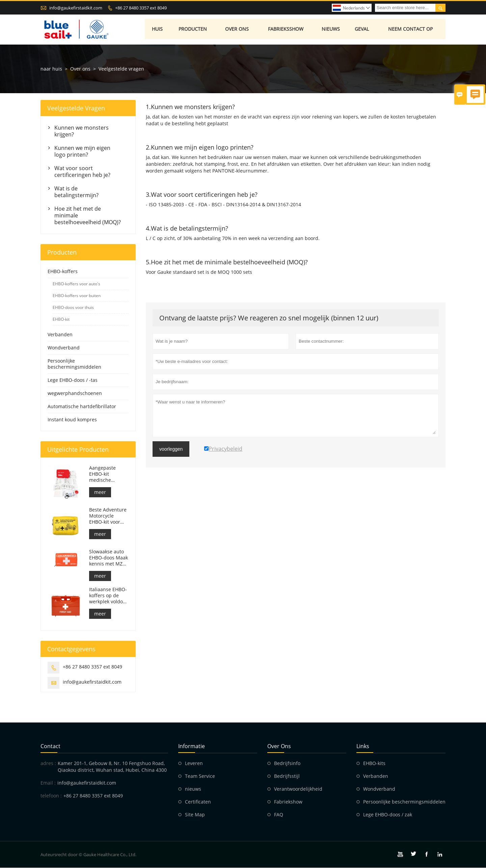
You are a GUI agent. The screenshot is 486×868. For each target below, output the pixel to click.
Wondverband (64, 348)
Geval (362, 30)
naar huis (51, 69)
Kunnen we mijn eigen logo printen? (82, 152)
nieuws (193, 789)
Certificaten (198, 802)
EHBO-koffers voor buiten (77, 296)
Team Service (200, 776)
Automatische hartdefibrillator (82, 407)
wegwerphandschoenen (75, 393)
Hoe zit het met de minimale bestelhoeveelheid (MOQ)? (88, 216)
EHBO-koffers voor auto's (76, 284)
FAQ (279, 815)
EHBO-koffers (63, 272)
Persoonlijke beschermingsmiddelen (74, 364)
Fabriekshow (288, 802)
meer (100, 492)
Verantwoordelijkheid (298, 789)
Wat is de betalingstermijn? (76, 192)
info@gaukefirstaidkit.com (76, 8)
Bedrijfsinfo (287, 764)
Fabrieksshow (286, 30)
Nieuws (331, 30)
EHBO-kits (374, 764)
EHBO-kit (61, 320)
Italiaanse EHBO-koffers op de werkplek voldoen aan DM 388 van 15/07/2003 (109, 596)
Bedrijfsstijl (287, 776)
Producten (193, 30)
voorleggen (171, 449)
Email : (48, 783)
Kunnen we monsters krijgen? (82, 131)
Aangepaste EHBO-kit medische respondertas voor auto (104, 474)
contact (50, 746)
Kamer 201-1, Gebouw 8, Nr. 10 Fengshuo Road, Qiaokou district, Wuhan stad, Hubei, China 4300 (112, 767)
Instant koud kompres (72, 420)
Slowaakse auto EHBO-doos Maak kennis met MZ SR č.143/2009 (109, 558)
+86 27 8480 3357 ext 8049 (141, 8)
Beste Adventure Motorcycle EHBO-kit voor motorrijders (108, 516)
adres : (48, 764)
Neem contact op (411, 30)
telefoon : (51, 796)
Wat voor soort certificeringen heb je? (82, 172)
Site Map (195, 815)
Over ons (237, 30)
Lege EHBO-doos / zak (388, 815)
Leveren (194, 764)
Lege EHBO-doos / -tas (73, 380)
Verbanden (60, 335)
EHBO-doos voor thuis (73, 308)
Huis (158, 30)
